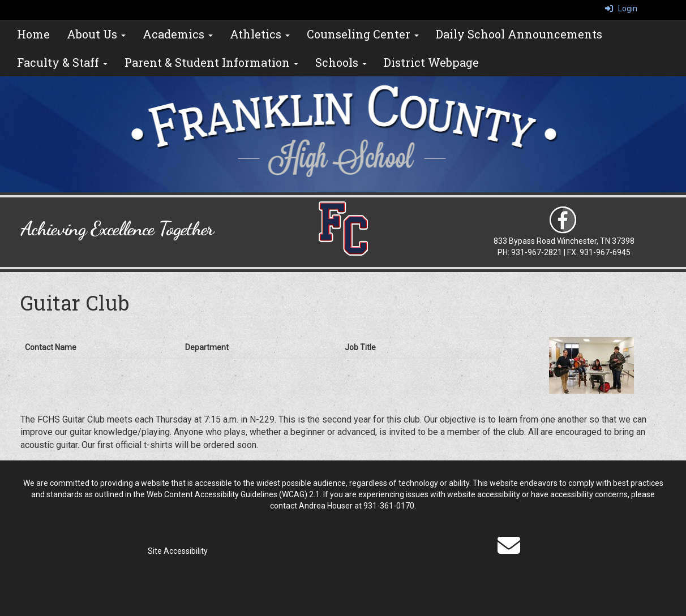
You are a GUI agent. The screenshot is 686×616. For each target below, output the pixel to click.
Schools (341, 62)
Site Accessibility (178, 551)
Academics (178, 34)
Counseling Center (363, 34)
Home (33, 34)
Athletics (260, 34)
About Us (96, 34)
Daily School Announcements (519, 34)
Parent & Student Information (211, 62)
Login (621, 8)
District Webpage (431, 62)
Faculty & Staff (62, 62)
